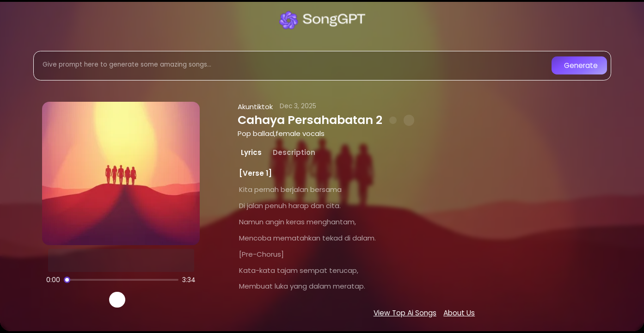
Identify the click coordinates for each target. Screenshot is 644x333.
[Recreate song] (143, 300)
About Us (459, 313)
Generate (581, 65)
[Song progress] (121, 280)
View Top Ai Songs (405, 313)
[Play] (117, 300)
